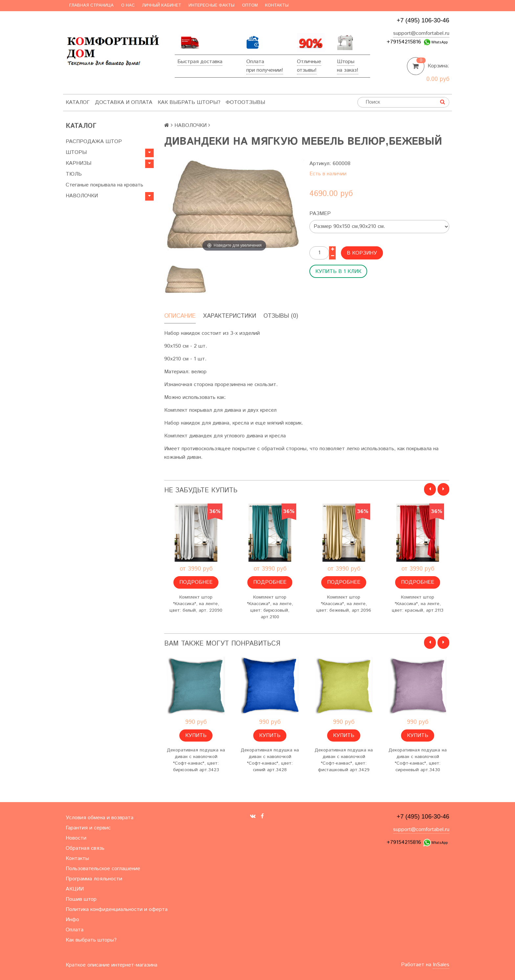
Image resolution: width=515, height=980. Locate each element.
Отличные (309, 62)
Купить (196, 735)
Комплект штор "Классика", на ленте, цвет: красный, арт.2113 (418, 604)
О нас (128, 5)
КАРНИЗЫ (78, 163)
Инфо (72, 920)
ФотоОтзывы (245, 102)
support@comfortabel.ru (421, 33)
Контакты (277, 5)
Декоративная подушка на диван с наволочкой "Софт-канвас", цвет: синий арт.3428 (270, 760)
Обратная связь (85, 848)
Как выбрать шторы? (189, 102)
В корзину (362, 253)
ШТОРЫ (76, 152)
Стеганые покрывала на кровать (104, 185)
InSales (441, 965)
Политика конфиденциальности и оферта (117, 909)
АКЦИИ (75, 889)
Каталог (78, 102)
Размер (320, 214)
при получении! (265, 70)
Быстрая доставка (200, 62)
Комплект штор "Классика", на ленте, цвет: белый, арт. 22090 (196, 604)
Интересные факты (212, 5)
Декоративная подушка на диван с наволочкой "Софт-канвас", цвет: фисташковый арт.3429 (344, 760)
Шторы (346, 62)
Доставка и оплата (124, 102)
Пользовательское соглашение (103, 869)
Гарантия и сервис (88, 828)
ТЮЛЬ (74, 174)
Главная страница (91, 5)
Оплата (255, 62)
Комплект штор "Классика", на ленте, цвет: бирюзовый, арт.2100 (270, 607)
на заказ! (348, 70)
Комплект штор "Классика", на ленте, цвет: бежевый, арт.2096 (344, 604)
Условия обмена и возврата (100, 818)
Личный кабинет (162, 5)
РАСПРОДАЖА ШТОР (94, 142)
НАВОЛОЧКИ (82, 196)
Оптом (250, 5)
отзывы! (307, 70)
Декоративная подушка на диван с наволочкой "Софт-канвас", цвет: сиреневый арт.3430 (418, 760)
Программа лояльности (94, 879)
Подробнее (196, 582)
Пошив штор (81, 899)
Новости (76, 838)
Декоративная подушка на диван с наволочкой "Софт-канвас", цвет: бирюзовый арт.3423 (196, 760)
